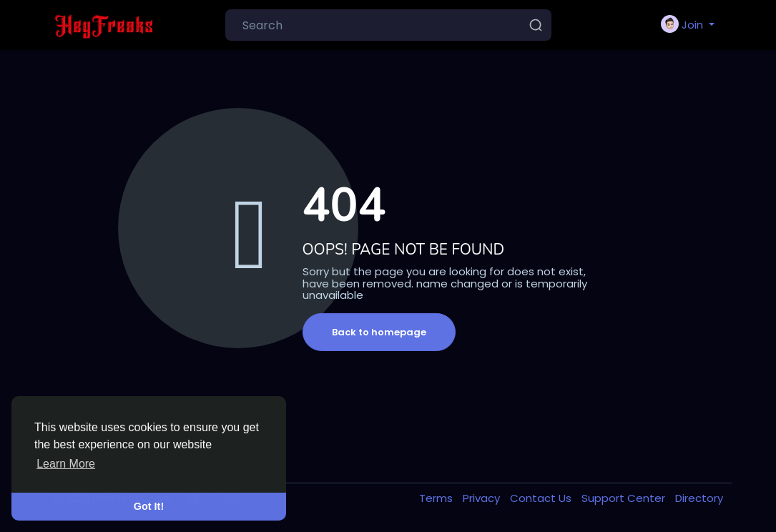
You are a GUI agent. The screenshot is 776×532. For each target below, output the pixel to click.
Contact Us (542, 498)
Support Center (625, 498)
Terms (437, 498)
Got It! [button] (149, 506)
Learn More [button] (66, 464)
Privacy (483, 498)
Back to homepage (379, 332)
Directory (699, 498)
